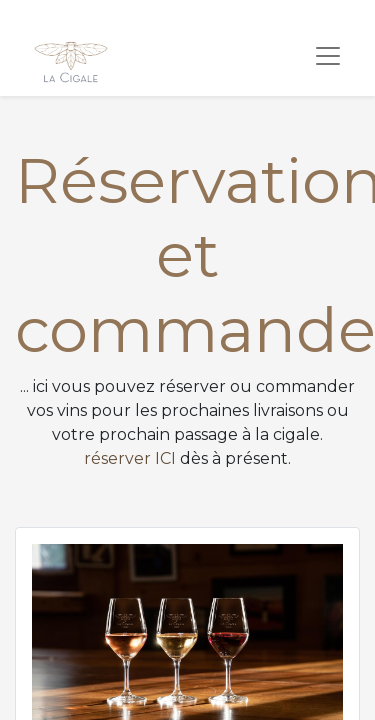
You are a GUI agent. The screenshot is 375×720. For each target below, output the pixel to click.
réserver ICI (130, 458)
